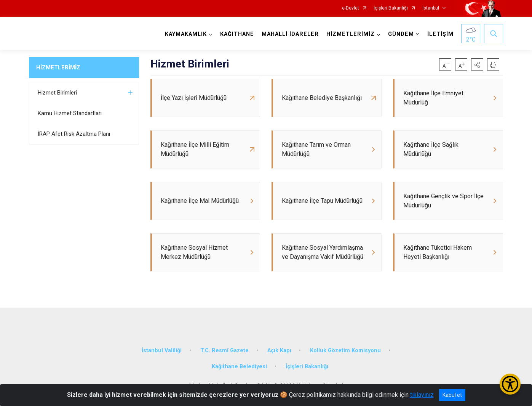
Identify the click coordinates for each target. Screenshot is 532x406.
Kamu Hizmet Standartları (70, 113)
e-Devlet (351, 8)
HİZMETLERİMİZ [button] (351, 34)
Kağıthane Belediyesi (239, 367)
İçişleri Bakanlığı (391, 8)
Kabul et (452, 395)
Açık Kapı (279, 351)
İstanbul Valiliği (162, 351)
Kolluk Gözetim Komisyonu (345, 351)
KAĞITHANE (237, 34)
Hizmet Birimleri (57, 93)
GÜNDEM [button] (401, 34)
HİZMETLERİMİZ (58, 67)
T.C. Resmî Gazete (224, 351)
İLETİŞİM (440, 34)
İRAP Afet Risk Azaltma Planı (74, 134)
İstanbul (431, 8)
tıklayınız (422, 395)
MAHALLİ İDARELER (290, 34)
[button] (477, 64)
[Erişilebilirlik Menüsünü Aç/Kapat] (510, 384)
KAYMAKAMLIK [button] (186, 34)
